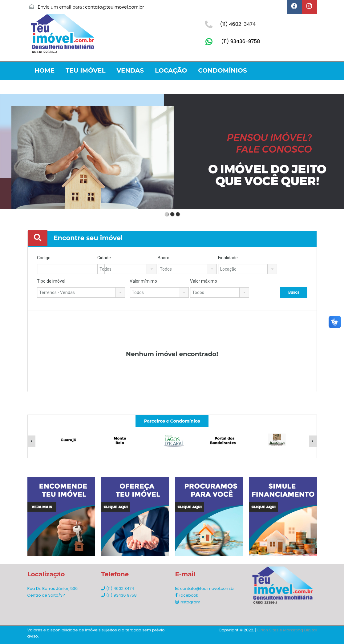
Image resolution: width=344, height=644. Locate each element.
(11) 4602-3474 (238, 24)
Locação (171, 70)
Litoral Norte (61, 85)
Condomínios (222, 70)
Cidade (104, 258)
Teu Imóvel (85, 70)
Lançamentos (123, 85)
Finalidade (228, 258)
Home (45, 70)
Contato (175, 85)
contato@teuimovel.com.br (114, 7)
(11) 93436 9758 (119, 595)
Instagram (188, 602)
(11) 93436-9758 (241, 41)
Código (44, 258)
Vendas (130, 70)
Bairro (164, 258)
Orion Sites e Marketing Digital (287, 630)
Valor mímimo (143, 281)
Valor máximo (204, 281)
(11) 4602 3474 (118, 588)
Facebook (187, 595)
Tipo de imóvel (51, 281)
